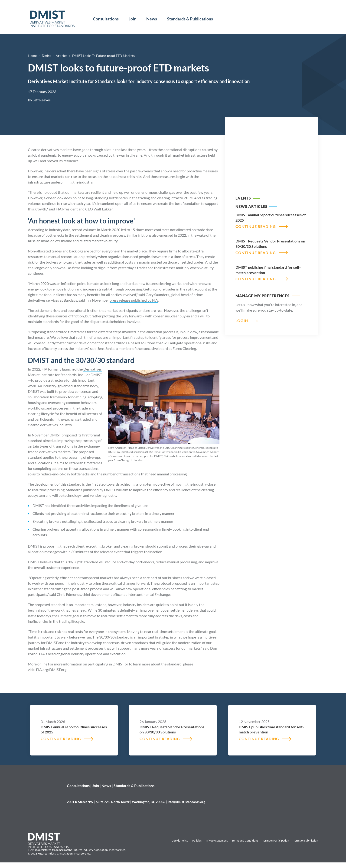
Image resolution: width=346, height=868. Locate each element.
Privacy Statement (217, 841)
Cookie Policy (180, 841)
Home (32, 56)
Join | (97, 786)
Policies (197, 841)
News (152, 19)
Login (242, 321)
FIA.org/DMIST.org (51, 670)
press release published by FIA (134, 300)
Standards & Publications (190, 19)
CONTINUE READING (256, 226)
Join (132, 19)
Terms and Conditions (245, 841)
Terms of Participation (276, 841)
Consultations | (80, 786)
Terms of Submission (306, 841)
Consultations (106, 19)
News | (108, 786)
